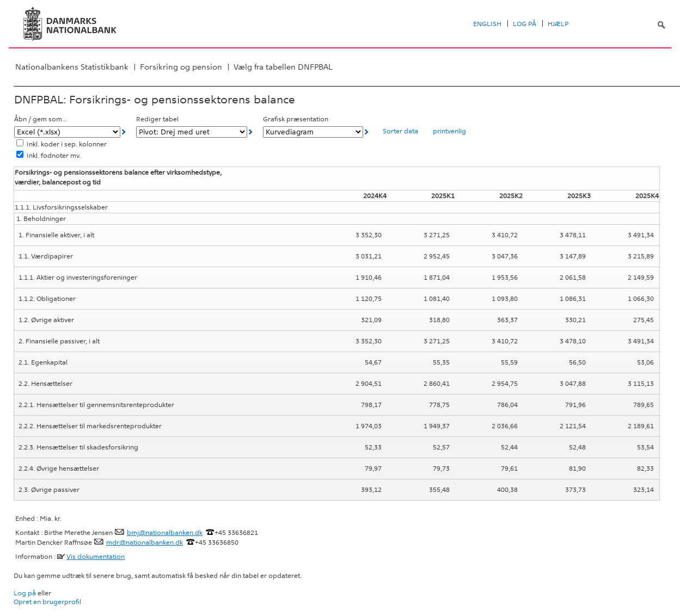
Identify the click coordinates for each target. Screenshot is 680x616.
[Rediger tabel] (192, 132)
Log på (525, 24)
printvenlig (449, 131)
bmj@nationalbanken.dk (165, 533)
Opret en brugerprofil (47, 602)
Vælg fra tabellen (283, 67)
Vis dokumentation (96, 557)
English (487, 24)
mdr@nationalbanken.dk (145, 543)
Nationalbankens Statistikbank (72, 67)
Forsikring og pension (181, 67)
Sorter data (400, 131)
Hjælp (558, 24)
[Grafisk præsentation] (313, 132)
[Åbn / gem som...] (67, 132)
